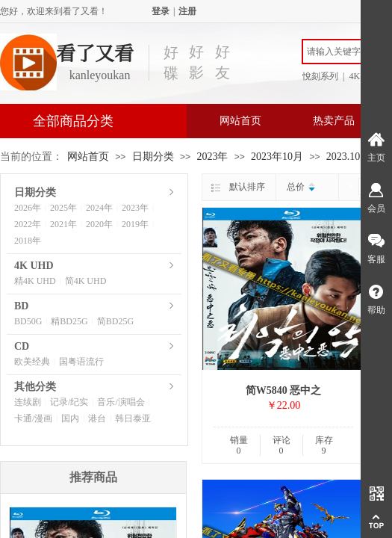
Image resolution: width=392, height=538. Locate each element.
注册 (187, 11)
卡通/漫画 (33, 418)
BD (21, 306)
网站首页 (240, 121)
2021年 (63, 224)
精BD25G (69, 321)
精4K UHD (35, 281)
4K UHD (34, 266)
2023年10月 (277, 157)
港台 (97, 418)
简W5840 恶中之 (284, 390)
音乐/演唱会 (121, 402)
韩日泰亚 (133, 418)
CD (22, 346)
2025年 (63, 208)
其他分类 (35, 387)
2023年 (212, 157)
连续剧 (28, 402)
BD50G (28, 321)
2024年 (99, 208)
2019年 (135, 224)
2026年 (28, 208)
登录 (161, 11)
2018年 (28, 241)
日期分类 (153, 157)
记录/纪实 (69, 402)
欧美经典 (32, 362)
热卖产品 (334, 121)
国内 (70, 418)
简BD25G (115, 321)
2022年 (28, 224)
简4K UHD (86, 281)
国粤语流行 (81, 362)
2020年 (99, 224)
